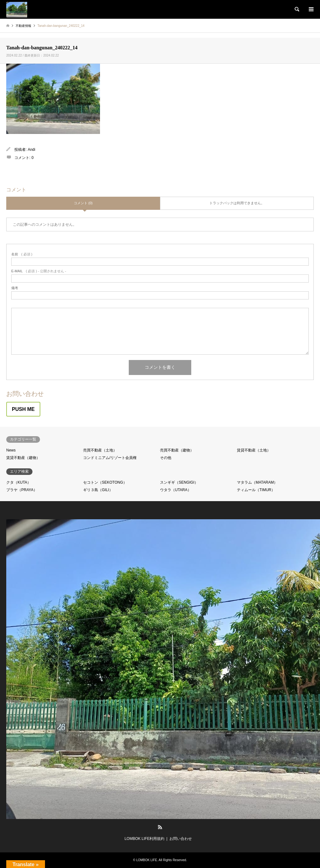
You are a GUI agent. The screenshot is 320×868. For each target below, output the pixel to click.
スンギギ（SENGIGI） (179, 482)
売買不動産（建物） (177, 450)
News (11, 450)
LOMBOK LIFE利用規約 (144, 839)
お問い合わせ (181, 839)
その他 (166, 458)
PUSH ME (23, 409)
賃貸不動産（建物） (23, 458)
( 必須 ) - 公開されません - (39, 271)
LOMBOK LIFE (147, 860)
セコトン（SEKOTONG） (105, 482)
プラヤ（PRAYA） (22, 490)
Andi (32, 150)
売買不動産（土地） (100, 450)
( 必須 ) (22, 254)
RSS (160, 827)
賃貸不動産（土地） (254, 450)
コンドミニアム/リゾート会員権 (110, 458)
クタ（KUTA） (19, 482)
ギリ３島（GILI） (98, 490)
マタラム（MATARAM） (257, 482)
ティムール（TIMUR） (256, 490)
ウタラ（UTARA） (176, 490)
